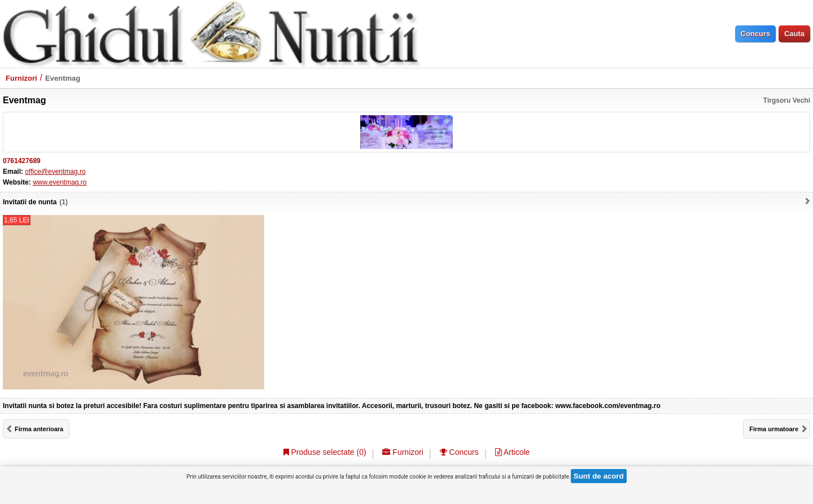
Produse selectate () (325, 452)
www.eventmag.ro (60, 182)
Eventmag (63, 78)
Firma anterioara (39, 429)
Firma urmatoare (774, 429)
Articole (513, 452)
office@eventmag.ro (55, 172)
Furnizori (21, 78)
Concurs (459, 452)
